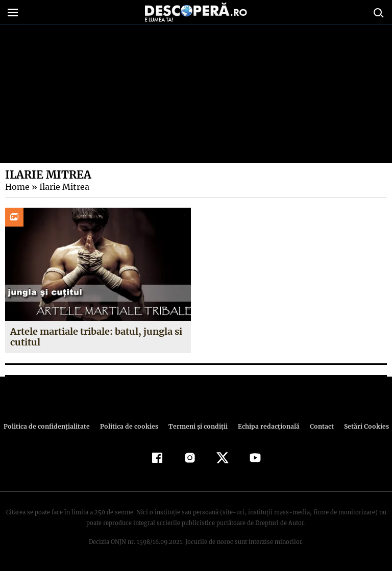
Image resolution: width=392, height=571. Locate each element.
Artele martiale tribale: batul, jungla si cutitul (96, 337)
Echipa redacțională (265, 426)
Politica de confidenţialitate (51, 426)
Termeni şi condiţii (197, 426)
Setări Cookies (361, 426)
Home (17, 187)
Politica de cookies (130, 426)
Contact (317, 426)
